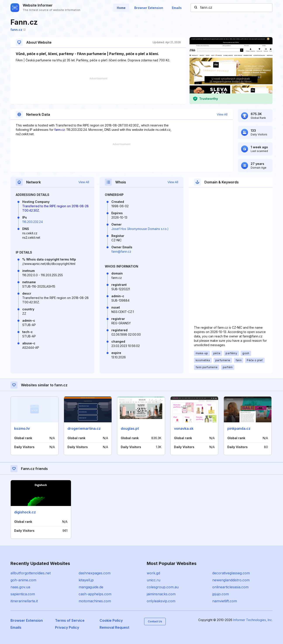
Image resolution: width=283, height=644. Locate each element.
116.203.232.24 (33, 222)
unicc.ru (154, 580)
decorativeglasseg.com (231, 573)
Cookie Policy (111, 620)
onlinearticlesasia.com (230, 587)
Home (121, 8)
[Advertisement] (98, 91)
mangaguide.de (91, 587)
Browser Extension (149, 8)
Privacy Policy (67, 627)
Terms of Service (70, 620)
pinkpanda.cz (239, 428)
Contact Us (155, 621)
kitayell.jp (86, 580)
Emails (177, 8)
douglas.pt (130, 428)
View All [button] (222, 114)
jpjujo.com (221, 594)
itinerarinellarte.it (24, 601)
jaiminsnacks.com (161, 594)
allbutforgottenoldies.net (31, 573)
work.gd (153, 573)
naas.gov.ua (20, 587)
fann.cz (18, 30)
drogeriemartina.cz (84, 428)
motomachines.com (95, 601)
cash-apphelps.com (95, 594)
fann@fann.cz (121, 251)
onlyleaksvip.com (161, 601)
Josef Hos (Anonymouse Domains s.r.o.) (140, 229)
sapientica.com (23, 594)
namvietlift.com (225, 601)
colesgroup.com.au (163, 587)
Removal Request (114, 627)
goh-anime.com (23, 580)
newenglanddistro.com (231, 580)
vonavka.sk (184, 428)
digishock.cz (25, 512)
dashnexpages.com (95, 573)
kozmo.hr (22, 428)
